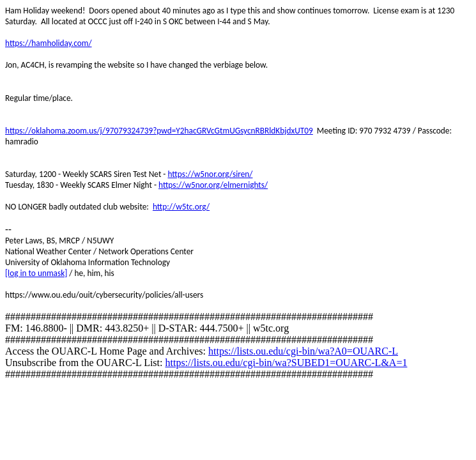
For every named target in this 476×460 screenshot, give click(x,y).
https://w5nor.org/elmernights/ (213, 185)
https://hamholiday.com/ (49, 43)
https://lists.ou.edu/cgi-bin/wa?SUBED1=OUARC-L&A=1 (286, 363)
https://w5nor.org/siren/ (210, 174)
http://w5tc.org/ (181, 207)
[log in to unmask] (36, 273)
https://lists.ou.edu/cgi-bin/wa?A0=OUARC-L (303, 351)
